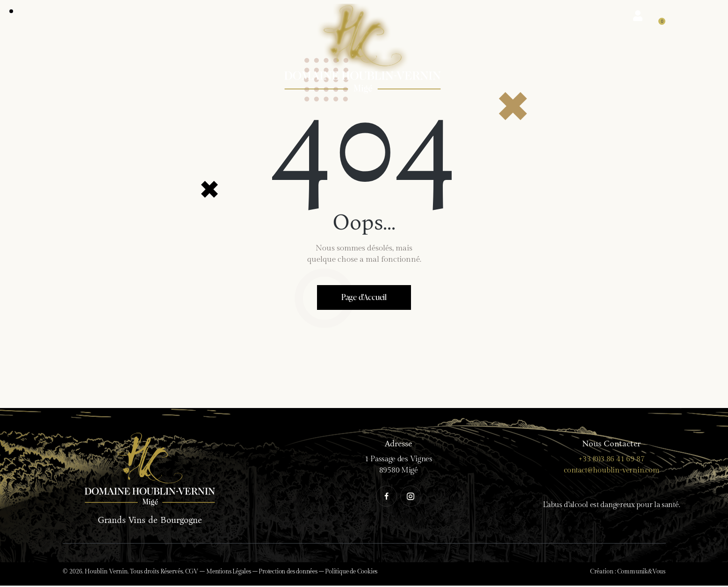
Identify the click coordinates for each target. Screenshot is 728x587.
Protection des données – (292, 573)
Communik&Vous (641, 573)
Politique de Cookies (351, 573)
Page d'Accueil (364, 298)
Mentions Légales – (232, 573)
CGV (192, 573)
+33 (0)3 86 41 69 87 (611, 461)
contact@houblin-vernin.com (612, 472)
